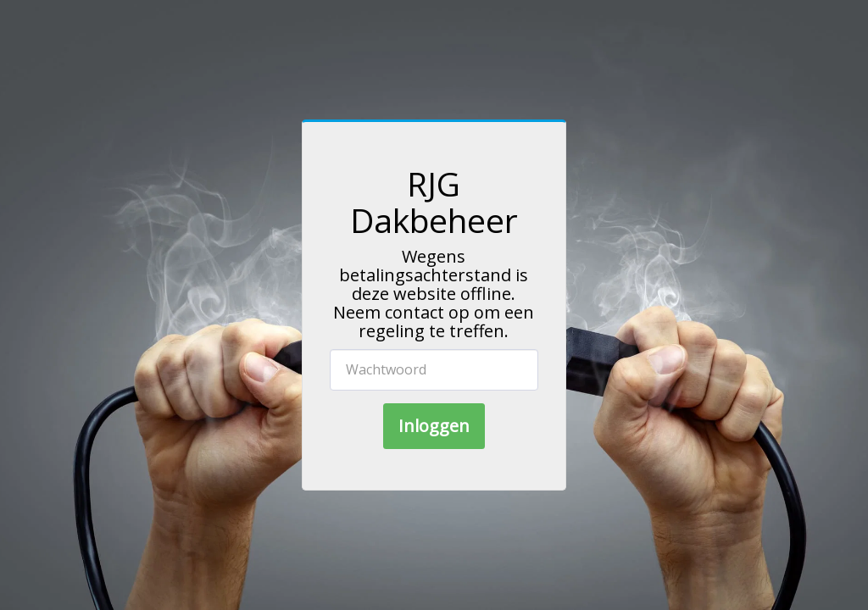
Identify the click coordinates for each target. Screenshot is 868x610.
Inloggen (434, 426)
